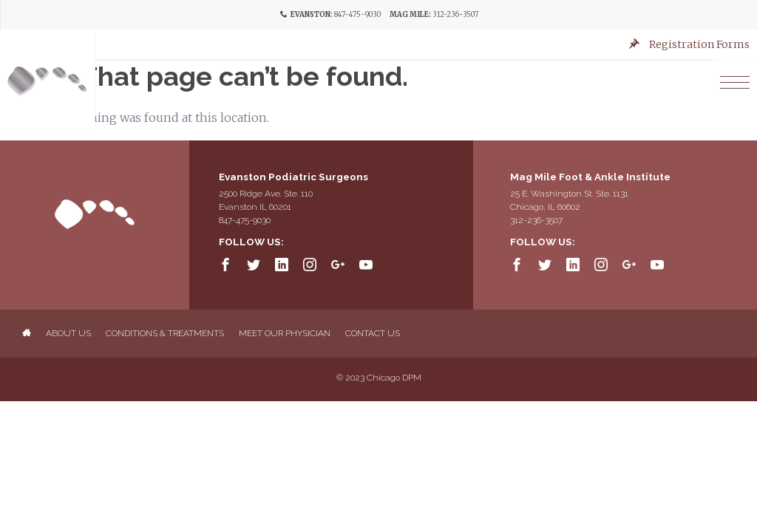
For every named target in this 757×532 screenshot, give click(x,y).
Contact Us (373, 333)
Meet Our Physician (285, 333)
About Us (68, 333)
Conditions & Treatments (165, 333)
